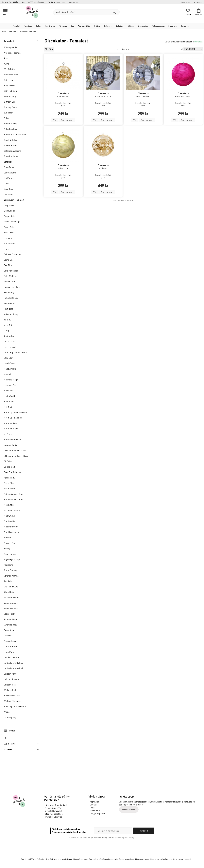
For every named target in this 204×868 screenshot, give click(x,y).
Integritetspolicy (97, 814)
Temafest (16, 26)
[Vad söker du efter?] (86, 12)
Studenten (172, 26)
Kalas (38, 26)
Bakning (119, 26)
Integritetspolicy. (127, 838)
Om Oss (93, 805)
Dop (72, 26)
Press (92, 808)
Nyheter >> (73, 2)
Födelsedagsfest (158, 26)
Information (186, 2)
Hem (4, 32)
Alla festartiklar (84, 26)
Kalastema (28, 26)
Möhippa (130, 26)
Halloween (185, 26)
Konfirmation (143, 26)
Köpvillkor (94, 802)
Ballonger (108, 26)
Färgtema (63, 26)
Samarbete (95, 811)
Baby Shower (50, 26)
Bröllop (97, 26)
